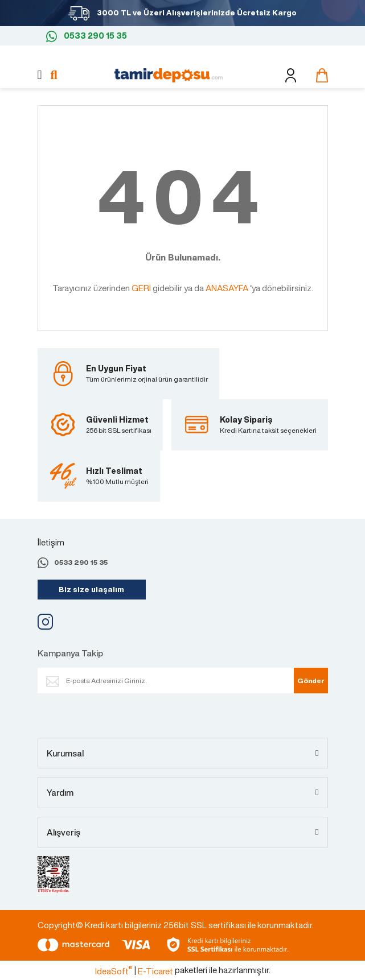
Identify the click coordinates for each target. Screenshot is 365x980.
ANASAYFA (227, 288)
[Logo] (169, 74)
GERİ (141, 288)
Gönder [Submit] (311, 681)
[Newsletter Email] (177, 681)
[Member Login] (291, 75)
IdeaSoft (114, 971)
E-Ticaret (155, 971)
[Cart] (319, 75)
